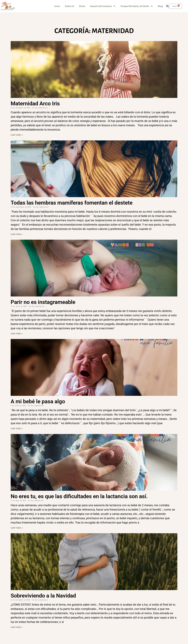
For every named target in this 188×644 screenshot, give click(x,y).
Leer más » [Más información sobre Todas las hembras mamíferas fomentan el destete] (17, 234)
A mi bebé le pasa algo (38, 401)
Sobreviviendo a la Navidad (43, 596)
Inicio (57, 6)
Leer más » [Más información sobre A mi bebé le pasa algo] (17, 428)
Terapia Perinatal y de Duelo (137, 6)
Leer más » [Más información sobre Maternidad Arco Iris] (17, 135)
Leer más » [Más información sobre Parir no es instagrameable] (17, 333)
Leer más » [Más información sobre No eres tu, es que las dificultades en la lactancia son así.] (17, 528)
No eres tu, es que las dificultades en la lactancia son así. (79, 496)
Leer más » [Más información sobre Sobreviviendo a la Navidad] (17, 627)
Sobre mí (70, 6)
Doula (82, 6)
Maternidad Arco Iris (35, 103)
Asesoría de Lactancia (103, 6)
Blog (160, 6)
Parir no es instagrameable (43, 302)
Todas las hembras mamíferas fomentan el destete (72, 203)
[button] (167, 6)
